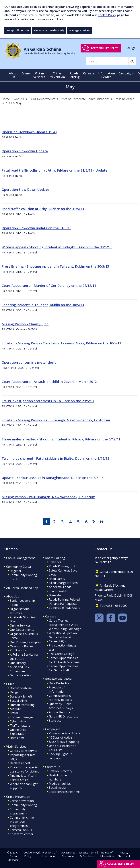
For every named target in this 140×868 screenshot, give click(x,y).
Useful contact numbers (59, 777)
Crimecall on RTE (21, 830)
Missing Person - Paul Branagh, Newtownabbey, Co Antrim (48, 497)
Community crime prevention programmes (22, 822)
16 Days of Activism (62, 737)
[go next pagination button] (94, 522)
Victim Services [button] (39, 75)
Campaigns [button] (126, 73)
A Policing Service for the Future (24, 657)
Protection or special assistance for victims (24, 769)
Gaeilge (131, 48)
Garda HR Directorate (64, 716)
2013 (8, 103)
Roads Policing (55, 558)
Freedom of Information (57, 689)
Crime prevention (22, 801)
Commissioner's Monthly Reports (60, 698)
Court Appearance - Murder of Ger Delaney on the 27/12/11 (49, 286)
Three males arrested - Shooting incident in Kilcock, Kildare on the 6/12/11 (61, 439)
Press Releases (124, 99)
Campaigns (53, 729)
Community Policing (23, 805)
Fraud (14, 713)
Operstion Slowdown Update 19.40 (29, 132)
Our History (18, 663)
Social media (57, 788)
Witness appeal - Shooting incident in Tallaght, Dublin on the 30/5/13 (57, 247)
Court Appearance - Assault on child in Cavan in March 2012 (49, 382)
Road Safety (57, 579)
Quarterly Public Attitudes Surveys (61, 706)
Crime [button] (26, 73)
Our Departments (43, 99)
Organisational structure (20, 611)
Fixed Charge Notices (63, 583)
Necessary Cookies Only (49, 30)
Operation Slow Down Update (25, 190)
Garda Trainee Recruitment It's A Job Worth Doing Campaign (65, 625)
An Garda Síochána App (22, 588)
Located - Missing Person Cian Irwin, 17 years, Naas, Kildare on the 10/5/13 (61, 343)
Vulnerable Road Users (65, 608)
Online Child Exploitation (18, 732)
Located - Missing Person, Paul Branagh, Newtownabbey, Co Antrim (56, 420)
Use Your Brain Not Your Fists (62, 748)
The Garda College (62, 654)
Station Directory (61, 771)
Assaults (16, 709)
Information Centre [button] (106, 75)
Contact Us (53, 767)
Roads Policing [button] (74, 75)
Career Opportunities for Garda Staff (64, 668)
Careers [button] (89, 73)
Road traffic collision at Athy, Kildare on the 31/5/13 (43, 209)
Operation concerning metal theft (29, 362)
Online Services (20, 625)
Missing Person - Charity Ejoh (25, 324)
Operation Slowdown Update (25, 151)
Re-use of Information (107, 854)
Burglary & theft (21, 696)
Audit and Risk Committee (20, 669)
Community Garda (19, 567)
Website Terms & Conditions (88, 854)
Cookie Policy (107, 15)
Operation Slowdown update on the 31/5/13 (36, 228)
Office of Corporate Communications (84, 99)
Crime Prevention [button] (57, 75)
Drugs (14, 692)
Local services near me (64, 792)
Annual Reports (60, 712)
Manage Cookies (79, 30)
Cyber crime (18, 721)
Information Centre (59, 679)
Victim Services (16, 747)
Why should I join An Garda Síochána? (63, 635)
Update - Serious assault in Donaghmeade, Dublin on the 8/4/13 (52, 478)
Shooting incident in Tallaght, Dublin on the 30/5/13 (43, 305)
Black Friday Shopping (64, 742)
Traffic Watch (58, 591)
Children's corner (22, 834)
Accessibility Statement (68, 854)
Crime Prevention (18, 797)
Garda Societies (20, 675)
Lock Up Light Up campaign (61, 756)
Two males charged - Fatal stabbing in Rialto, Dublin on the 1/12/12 (55, 458)
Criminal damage (21, 717)
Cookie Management (21, 558)
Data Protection (60, 683)
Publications (18, 650)
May (19, 103)
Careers (51, 616)
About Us (20, 99)
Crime (10, 684)
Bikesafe (55, 595)
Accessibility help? (104, 48)
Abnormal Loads (60, 587)
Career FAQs (57, 641)
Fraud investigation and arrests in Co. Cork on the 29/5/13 (48, 401)
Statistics (55, 562)
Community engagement (19, 811)
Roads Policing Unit (62, 566)
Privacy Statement (124, 854)
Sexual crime (18, 701)
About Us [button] (13, 75)
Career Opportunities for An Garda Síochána (64, 660)
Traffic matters (20, 725)
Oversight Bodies (22, 646)
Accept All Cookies (18, 30)
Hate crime (17, 738)
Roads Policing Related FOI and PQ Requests (64, 602)
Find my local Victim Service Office (23, 778)
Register (16, 571)
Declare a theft (20, 763)
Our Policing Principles (25, 642)
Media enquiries (60, 784)
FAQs (36, 852)
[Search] (107, 61)
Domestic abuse (21, 688)
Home (6, 99)
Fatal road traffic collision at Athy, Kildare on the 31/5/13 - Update (55, 170)
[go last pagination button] (102, 522)
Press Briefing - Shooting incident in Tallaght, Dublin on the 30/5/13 (55, 266)
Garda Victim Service (24, 751)
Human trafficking (22, 705)
